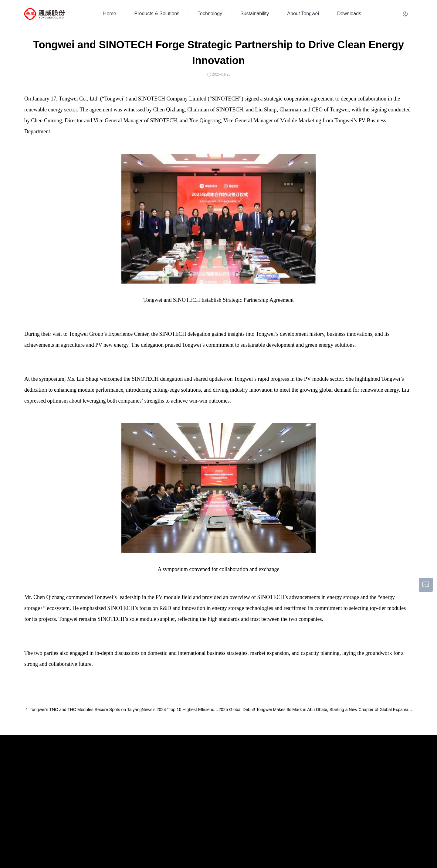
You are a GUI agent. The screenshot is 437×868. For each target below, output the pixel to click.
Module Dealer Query (212, 819)
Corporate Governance (213, 772)
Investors (202, 764)
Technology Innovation (109, 764)
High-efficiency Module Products (50, 780)
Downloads (349, 14)
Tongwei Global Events (110, 772)
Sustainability (255, 14)
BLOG (96, 796)
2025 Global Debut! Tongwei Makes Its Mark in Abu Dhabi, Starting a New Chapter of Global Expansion (316, 710)
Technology (210, 14)
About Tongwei (303, 14)
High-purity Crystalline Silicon (48, 764)
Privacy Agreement (149, 848)
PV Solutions (35, 818)
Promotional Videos (107, 788)
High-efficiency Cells (41, 772)
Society (149, 780)
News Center (102, 780)
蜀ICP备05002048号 (116, 848)
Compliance (204, 796)
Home (110, 14)
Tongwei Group (281, 848)
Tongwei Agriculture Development (339, 848)
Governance (152, 788)
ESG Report (152, 796)
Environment (153, 772)
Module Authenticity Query (215, 812)
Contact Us (203, 804)
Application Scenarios (42, 802)
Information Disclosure (212, 780)
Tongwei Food (396, 848)
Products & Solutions (157, 14)
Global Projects (37, 810)
